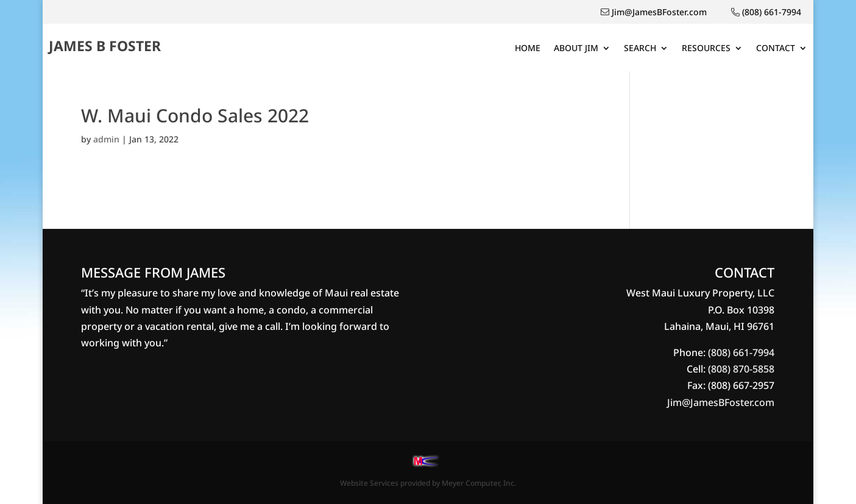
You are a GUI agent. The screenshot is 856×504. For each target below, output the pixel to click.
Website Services (369, 483)
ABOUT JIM (576, 49)
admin (106, 139)
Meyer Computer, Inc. (479, 483)
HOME (528, 49)
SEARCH (640, 49)
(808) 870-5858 (741, 369)
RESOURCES (706, 49)
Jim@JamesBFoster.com (721, 402)
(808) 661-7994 (741, 352)
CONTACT (776, 49)
